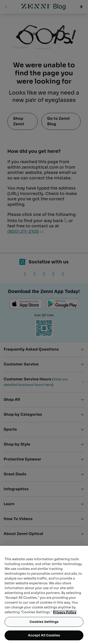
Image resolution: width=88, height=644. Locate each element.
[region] (44, 595)
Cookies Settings (44, 622)
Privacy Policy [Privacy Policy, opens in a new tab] (65, 612)
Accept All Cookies (44, 635)
